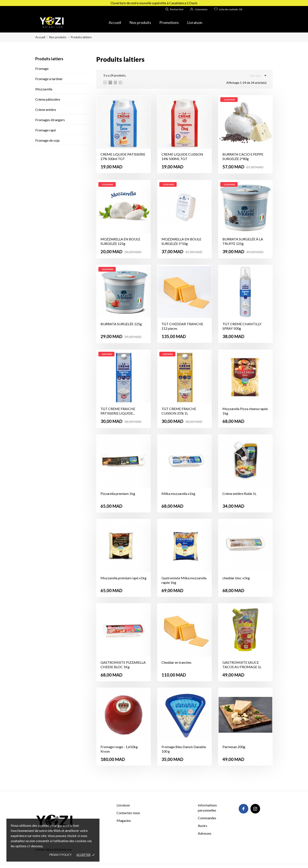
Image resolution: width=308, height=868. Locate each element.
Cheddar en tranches (176, 662)
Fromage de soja (47, 140)
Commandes (207, 818)
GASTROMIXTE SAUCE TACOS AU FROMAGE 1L (242, 665)
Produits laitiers (49, 59)
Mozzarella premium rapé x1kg (124, 578)
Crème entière (46, 110)
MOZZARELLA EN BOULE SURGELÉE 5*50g (181, 241)
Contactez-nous (128, 813)
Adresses (205, 833)
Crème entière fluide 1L (239, 494)
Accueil (115, 22)
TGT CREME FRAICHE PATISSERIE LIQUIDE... (118, 411)
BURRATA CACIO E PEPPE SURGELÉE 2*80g (243, 156)
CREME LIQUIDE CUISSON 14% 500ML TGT (182, 156)
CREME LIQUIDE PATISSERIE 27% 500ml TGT (123, 156)
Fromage (42, 68)
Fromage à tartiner (49, 79)
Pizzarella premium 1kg (118, 494)
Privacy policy (60, 855)
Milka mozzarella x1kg (178, 494)
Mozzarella (44, 89)
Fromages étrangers (50, 120)
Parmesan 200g (234, 747)
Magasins (124, 820)
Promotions (169, 22)
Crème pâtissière (48, 99)
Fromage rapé (46, 130)
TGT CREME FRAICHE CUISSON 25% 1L (179, 411)
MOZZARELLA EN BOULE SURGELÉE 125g (120, 241)
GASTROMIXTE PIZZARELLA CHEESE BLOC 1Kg (123, 665)
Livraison (195, 22)
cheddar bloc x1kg (236, 578)
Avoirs (203, 826)
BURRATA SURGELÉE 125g (121, 324)
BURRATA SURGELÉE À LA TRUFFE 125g (243, 241)
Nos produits (140, 22)
